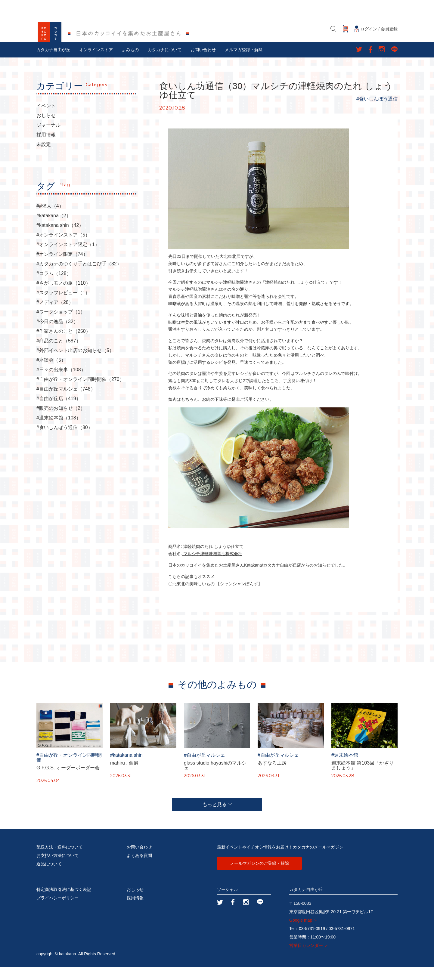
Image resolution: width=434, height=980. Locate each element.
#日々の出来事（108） (61, 383)
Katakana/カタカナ (262, 578)
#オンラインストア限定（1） (68, 258)
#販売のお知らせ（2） (61, 422)
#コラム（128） (54, 287)
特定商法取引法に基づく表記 (64, 902)
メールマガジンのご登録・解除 (259, 876)
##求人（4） (50, 219)
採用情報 (46, 148)
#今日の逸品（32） (57, 335)
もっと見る (217, 817)
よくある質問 (139, 868)
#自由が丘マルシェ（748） (66, 402)
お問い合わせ (203, 63)
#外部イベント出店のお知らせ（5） (75, 364)
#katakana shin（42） (60, 239)
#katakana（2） (54, 229)
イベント (46, 119)
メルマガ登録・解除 (244, 63)
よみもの (130, 63)
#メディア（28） (55, 316)
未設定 (44, 158)
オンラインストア (96, 63)
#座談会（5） (51, 373)
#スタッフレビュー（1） (63, 306)
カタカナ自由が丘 (53, 63)
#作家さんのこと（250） (64, 345)
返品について (49, 877)
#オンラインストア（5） (63, 248)
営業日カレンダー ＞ (309, 958)
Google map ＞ (303, 933)
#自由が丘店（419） (59, 412)
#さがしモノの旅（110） (64, 296)
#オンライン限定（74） (62, 267)
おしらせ (46, 129)
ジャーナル (48, 138)
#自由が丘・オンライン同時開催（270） (80, 393)
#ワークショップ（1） (61, 325)
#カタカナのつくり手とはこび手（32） (79, 277)
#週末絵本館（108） (59, 431)
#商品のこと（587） (59, 354)
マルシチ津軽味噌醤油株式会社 (212, 567)
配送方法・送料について (60, 860)
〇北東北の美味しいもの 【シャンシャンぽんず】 (215, 597)
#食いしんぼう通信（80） (65, 441)
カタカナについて (165, 63)
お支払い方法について (57, 868)
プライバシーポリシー (57, 911)
